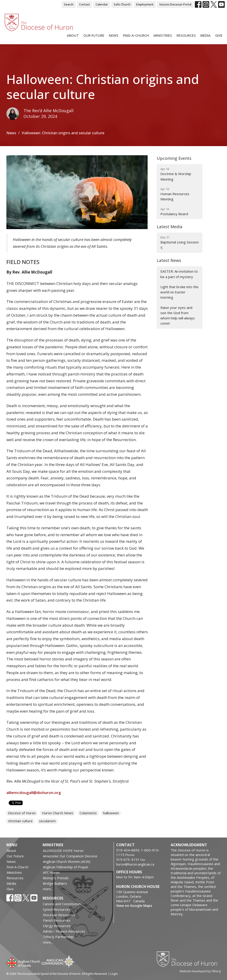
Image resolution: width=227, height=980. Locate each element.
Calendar (102, 4)
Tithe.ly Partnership (58, 937)
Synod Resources (57, 909)
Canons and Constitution (62, 904)
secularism (47, 821)
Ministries (163, 35)
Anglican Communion (58, 961)
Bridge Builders (55, 883)
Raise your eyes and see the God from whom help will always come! (178, 315)
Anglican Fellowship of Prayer (66, 867)
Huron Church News (58, 813)
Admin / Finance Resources (64, 931)
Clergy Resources (57, 926)
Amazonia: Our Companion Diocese (70, 856)
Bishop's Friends (56, 878)
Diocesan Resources (59, 915)
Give (219, 35)
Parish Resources (57, 920)
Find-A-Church (136, 35)
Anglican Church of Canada (23, 962)
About (73, 35)
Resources (186, 35)
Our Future (94, 35)
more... (48, 889)
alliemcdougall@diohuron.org (34, 793)
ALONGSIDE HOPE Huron (63, 851)
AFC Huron (51, 872)
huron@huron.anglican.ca (135, 864)
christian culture (20, 821)
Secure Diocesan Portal (175, 4)
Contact (85, 4)
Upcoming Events (174, 158)
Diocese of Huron (22, 813)
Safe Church (122, 4)
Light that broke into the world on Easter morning (179, 292)
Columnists (88, 813)
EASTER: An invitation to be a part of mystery (179, 274)
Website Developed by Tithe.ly (200, 971)
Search (69, 4)
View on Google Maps (134, 905)
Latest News (169, 260)
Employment (145, 4)
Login (114, 974)
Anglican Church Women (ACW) (67, 861)
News (114, 35)
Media (205, 35)
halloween (111, 813)
